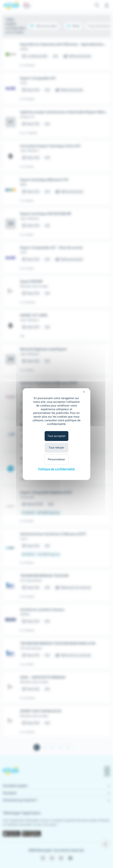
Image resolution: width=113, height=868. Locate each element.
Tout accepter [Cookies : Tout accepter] (56, 436)
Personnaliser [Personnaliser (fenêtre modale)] (56, 459)
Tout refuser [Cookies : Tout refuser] (56, 448)
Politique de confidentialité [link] (56, 469)
